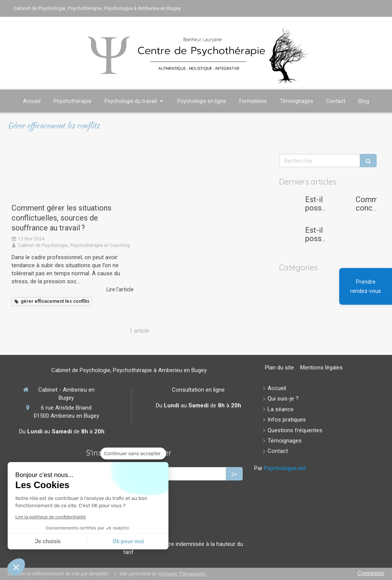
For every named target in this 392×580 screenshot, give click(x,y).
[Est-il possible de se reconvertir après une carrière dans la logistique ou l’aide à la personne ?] (291, 238)
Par (280, 468)
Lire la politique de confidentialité (51, 517)
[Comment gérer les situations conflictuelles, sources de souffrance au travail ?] (73, 175)
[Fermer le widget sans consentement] (133, 454)
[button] (16, 567)
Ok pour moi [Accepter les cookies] (128, 542)
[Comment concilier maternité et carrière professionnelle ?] (341, 207)
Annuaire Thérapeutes (182, 574)
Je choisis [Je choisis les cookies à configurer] (48, 542)
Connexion (371, 573)
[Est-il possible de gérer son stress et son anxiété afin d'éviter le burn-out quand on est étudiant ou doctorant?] (291, 207)
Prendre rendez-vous (366, 286)
